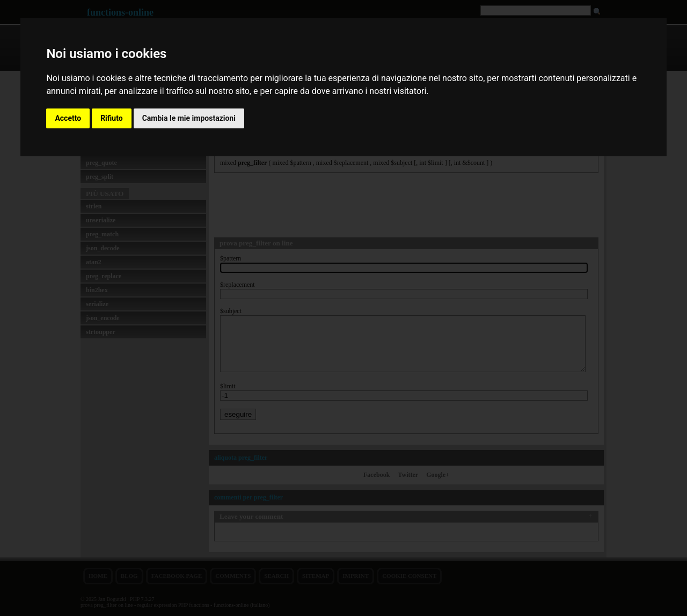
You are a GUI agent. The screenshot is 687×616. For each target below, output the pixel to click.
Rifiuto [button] (112, 118)
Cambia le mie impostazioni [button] (189, 118)
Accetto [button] (68, 118)
